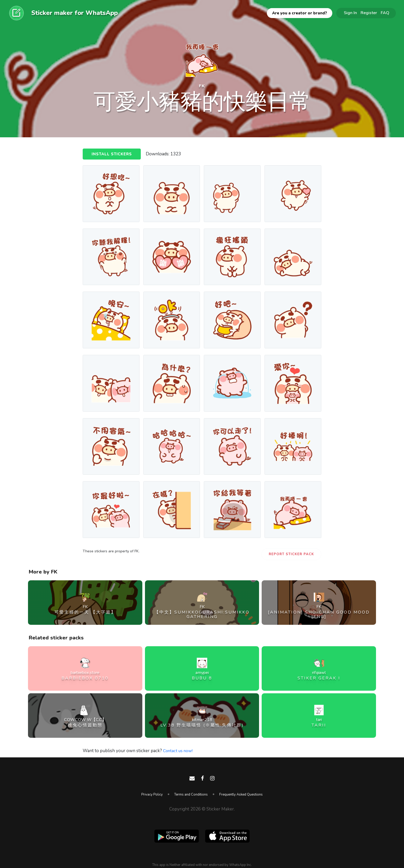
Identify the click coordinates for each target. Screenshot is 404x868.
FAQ (385, 13)
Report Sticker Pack (291, 554)
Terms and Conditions (191, 795)
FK (202, 85)
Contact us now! (179, 751)
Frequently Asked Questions (241, 795)
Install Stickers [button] (112, 154)
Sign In (350, 13)
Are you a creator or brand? (300, 13)
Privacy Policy (152, 795)
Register (369, 13)
